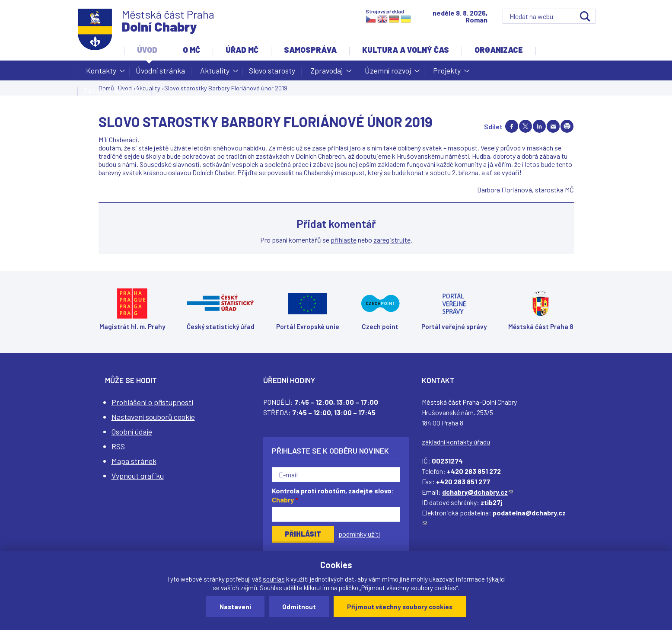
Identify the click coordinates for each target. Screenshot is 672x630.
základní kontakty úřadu (456, 442)
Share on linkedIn (539, 126)
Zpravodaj (326, 73)
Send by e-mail (553, 126)
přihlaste (344, 240)
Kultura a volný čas (406, 50)
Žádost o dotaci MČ (115, 90)
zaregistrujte (392, 240)
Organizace (499, 50)
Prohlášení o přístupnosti (152, 402)
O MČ (191, 50)
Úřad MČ (242, 50)
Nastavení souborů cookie (153, 417)
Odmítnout (299, 607)
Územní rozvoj (388, 73)
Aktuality (215, 73)
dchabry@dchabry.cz (478, 492)
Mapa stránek (134, 461)
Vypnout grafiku (138, 476)
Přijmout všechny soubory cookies (400, 607)
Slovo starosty (272, 70)
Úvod (147, 50)
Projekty (447, 73)
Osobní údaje (132, 432)
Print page (567, 126)
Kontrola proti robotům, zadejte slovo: (333, 495)
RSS (118, 446)
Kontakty (101, 73)
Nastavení (235, 607)
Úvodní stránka (160, 70)
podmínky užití (359, 534)
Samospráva (310, 50)
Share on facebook (512, 126)
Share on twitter (525, 126)
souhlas (274, 579)
